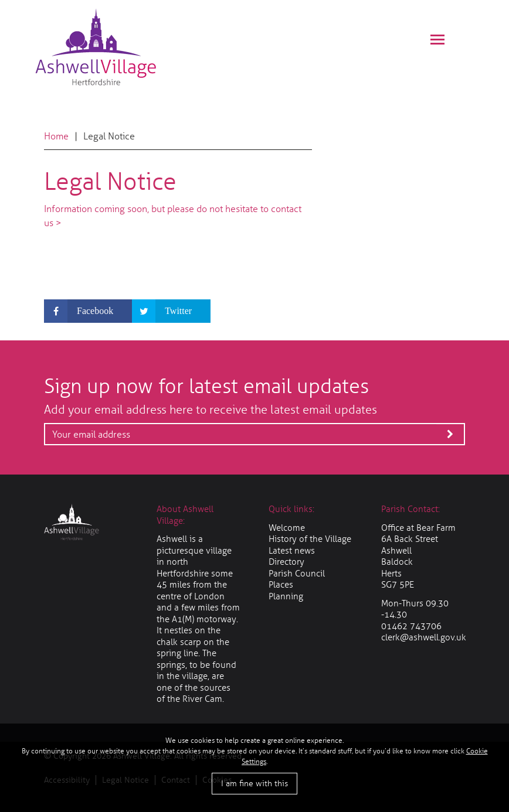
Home (56, 136)
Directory (286, 562)
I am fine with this (254, 784)
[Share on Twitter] (171, 311)
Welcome (287, 528)
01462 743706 (411, 626)
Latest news (292, 551)
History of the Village (310, 539)
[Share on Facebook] (88, 311)
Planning (286, 596)
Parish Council (297, 574)
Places (281, 585)
